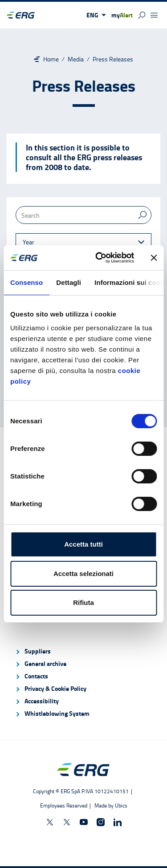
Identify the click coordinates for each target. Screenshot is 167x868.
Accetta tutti (83, 544)
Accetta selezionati (83, 574)
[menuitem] (83, 651)
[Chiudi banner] (154, 258)
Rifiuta (83, 602)
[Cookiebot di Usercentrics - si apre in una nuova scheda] (100, 258)
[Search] (83, 215)
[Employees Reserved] (67, 805)
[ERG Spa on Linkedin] (118, 822)
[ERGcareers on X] (67, 822)
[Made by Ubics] (110, 805)
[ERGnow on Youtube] (84, 822)
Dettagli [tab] (69, 282)
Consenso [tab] (26, 282)
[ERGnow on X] (50, 822)
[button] (96, 15)
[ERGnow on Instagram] (101, 822)
